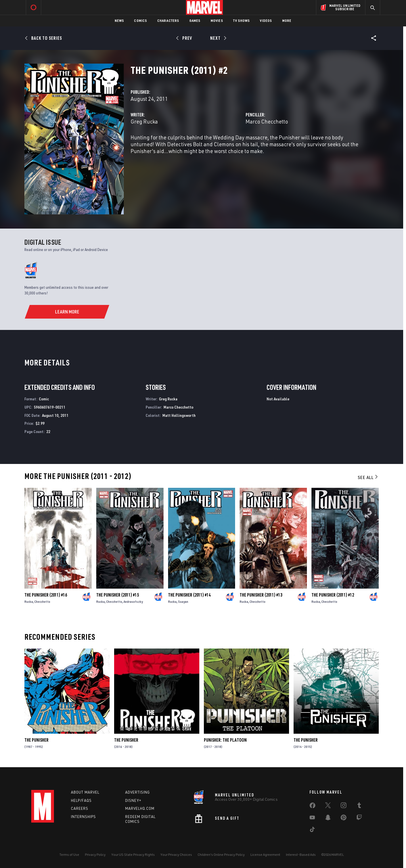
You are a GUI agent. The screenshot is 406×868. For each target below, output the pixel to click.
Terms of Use (69, 855)
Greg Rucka (144, 121)
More (287, 21)
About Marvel (85, 792)
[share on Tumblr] (359, 806)
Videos (266, 21)
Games (195, 21)
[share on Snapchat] (328, 819)
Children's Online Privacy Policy (221, 855)
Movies (217, 21)
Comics (140, 21)
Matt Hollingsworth (179, 415)
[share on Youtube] (312, 819)
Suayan (183, 602)
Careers (80, 808)
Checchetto (42, 602)
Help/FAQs (81, 800)
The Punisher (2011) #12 (333, 595)
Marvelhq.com (140, 808)
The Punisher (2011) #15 (118, 595)
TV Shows (241, 21)
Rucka (29, 602)
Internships (83, 817)
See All (368, 477)
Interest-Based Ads (301, 855)
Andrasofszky (133, 602)
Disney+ (133, 800)
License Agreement (265, 855)
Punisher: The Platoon (225, 740)
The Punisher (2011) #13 (261, 595)
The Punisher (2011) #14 (189, 595)
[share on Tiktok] (312, 831)
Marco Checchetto (267, 121)
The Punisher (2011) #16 (46, 595)
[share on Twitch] (359, 819)
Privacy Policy (95, 855)
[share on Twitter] (328, 806)
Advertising (138, 792)
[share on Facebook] (312, 807)
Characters (168, 21)
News (119, 21)
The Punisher (36, 740)
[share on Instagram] (344, 806)
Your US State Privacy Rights (133, 855)
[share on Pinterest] (344, 819)
